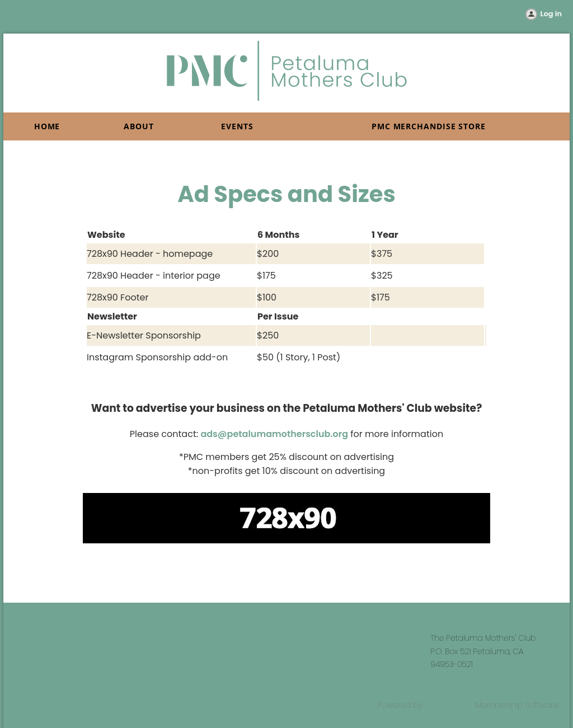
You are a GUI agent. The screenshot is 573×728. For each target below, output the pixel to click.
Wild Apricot (449, 705)
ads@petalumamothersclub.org (274, 434)
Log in (551, 14)
